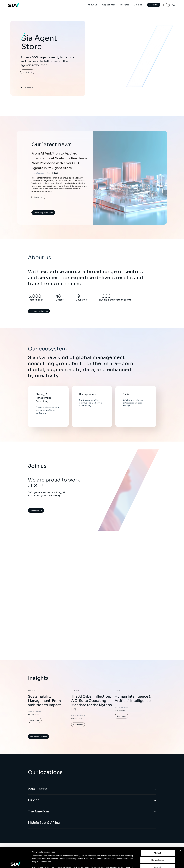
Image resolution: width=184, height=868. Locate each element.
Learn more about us (39, 311)
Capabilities (109, 5)
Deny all (158, 847)
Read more (38, 197)
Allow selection (158, 840)
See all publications (38, 737)
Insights (125, 5)
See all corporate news (43, 213)
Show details (127, 863)
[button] (26, 87)
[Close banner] (180, 830)
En (168, 5)
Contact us (154, 5)
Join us (138, 5)
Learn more (27, 72)
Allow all (158, 833)
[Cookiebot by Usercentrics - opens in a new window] (16, 863)
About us (92, 5)
